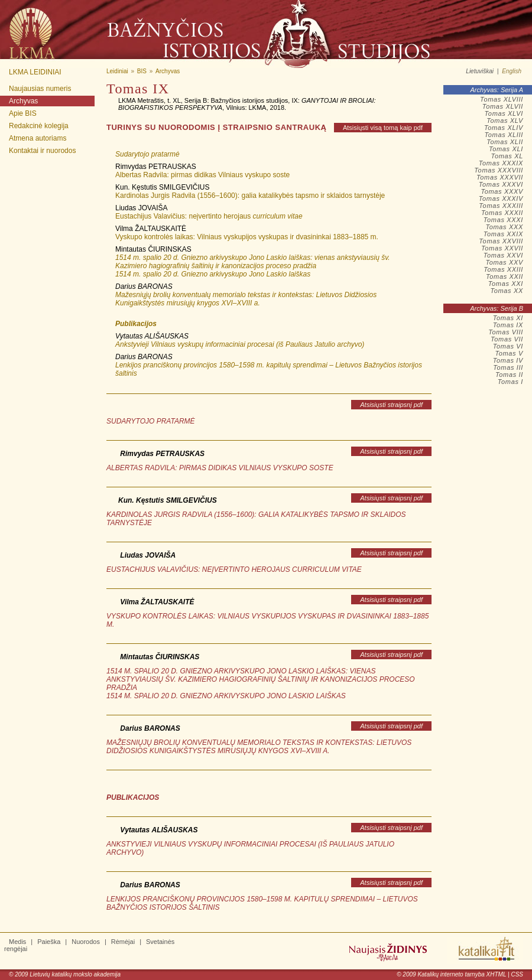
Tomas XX (507, 291)
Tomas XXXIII (501, 206)
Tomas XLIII (504, 135)
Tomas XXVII (502, 248)
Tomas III (508, 367)
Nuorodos (86, 942)
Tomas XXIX (503, 234)
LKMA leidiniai (35, 72)
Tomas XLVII (503, 106)
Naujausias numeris (40, 89)
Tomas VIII (506, 332)
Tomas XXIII (503, 269)
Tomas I (510, 382)
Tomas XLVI (504, 113)
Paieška (49, 942)
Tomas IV (508, 360)
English (512, 71)
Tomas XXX (504, 227)
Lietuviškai (480, 71)
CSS (517, 974)
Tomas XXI (506, 284)
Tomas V (509, 353)
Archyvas (23, 101)
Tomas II (509, 375)
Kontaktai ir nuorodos (42, 151)
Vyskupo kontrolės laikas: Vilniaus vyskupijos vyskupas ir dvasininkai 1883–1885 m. (247, 237)
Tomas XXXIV (501, 198)
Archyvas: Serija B (497, 308)
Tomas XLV (505, 121)
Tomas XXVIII (501, 241)
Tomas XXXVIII (499, 170)
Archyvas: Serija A (497, 90)
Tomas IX (508, 325)
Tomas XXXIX (501, 163)
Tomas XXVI (503, 255)
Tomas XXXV (502, 191)
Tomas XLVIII (502, 99)
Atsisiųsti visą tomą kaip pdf (383, 128)
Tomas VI (508, 346)
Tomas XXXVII (500, 177)
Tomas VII (507, 339)
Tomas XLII (505, 142)
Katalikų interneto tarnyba (451, 974)
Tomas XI (508, 318)
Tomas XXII (505, 276)
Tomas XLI (506, 149)
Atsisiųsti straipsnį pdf (391, 405)
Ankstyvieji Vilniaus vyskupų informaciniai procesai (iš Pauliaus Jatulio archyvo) (240, 344)
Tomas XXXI (503, 220)
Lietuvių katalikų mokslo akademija (75, 974)
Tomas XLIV (504, 128)
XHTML (497, 974)
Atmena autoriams (38, 138)
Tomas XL (507, 156)
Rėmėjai (123, 942)
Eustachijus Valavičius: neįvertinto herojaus (209, 216)
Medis (17, 942)
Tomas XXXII (502, 213)
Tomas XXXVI (501, 184)
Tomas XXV (504, 262)
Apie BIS (23, 113)
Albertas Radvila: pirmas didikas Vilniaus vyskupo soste (202, 175)
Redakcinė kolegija (39, 126)
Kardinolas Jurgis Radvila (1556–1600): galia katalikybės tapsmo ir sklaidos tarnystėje (250, 196)
